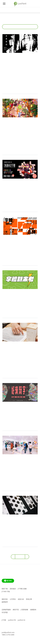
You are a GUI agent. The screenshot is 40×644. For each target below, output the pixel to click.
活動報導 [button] (19, 27)
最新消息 (5, 599)
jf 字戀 (4, 620)
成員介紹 (21, 599)
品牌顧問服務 (6, 610)
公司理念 (13, 599)
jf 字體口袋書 (22, 589)
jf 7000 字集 (6, 591)
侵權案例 (33, 610)
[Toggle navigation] (4, 10)
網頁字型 (16, 610)
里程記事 (29, 599)
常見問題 (5, 612)
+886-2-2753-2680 (8, 635)
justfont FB (12, 620)
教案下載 (5, 589)
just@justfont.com (8, 632)
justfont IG (21, 620)
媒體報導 (5, 602)
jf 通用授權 (24, 610)
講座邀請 (13, 589)
